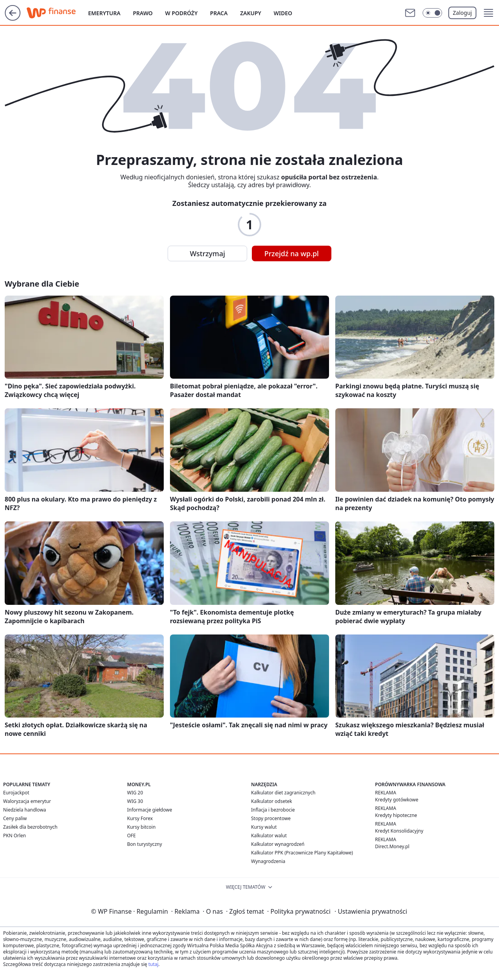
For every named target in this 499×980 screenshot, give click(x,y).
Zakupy (251, 13)
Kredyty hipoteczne (396, 815)
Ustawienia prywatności (371, 911)
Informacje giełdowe (150, 810)
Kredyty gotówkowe (397, 800)
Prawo (143, 13)
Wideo (283, 13)
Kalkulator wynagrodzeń (278, 844)
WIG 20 (135, 793)
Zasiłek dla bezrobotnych (30, 827)
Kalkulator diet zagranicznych (283, 793)
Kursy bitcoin (141, 827)
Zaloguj (463, 13)
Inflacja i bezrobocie (273, 810)
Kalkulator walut (269, 836)
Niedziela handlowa (25, 810)
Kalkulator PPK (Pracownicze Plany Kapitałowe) (302, 853)
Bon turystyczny (145, 844)
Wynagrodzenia (268, 861)
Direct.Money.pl (392, 846)
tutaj (153, 964)
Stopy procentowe (271, 818)
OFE (131, 836)
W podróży (181, 13)
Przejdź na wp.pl (292, 253)
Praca (219, 13)
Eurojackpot (16, 793)
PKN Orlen (15, 836)
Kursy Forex (140, 818)
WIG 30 (135, 801)
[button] (488, 13)
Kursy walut (264, 827)
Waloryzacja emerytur (27, 801)
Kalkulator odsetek (272, 801)
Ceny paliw (15, 818)
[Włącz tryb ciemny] (432, 13)
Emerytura (104, 13)
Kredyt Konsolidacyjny (399, 831)
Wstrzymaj (207, 253)
